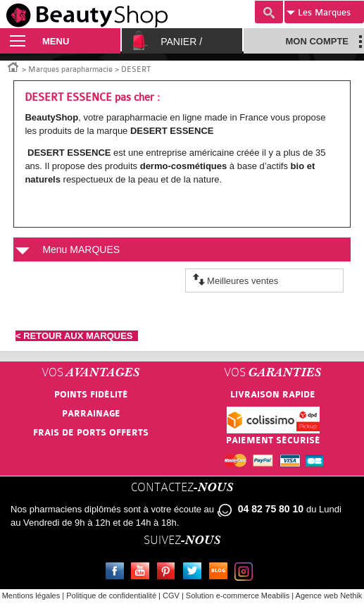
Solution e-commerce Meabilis (238, 595)
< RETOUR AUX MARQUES (77, 336)
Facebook (118, 573)
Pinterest (169, 573)
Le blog (221, 573)
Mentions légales (31, 595)
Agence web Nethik (329, 595)
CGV (171, 595)
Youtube (143, 573)
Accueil (13, 66)
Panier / (181, 42)
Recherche (269, 12)
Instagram (246, 573)
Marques (319, 13)
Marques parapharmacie (70, 69)
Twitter (195, 573)
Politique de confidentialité (111, 595)
